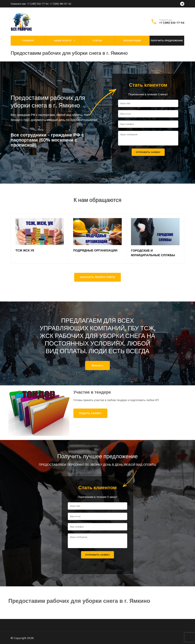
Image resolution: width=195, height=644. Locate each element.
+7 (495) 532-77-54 (38, 4)
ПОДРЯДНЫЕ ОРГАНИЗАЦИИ (95, 250)
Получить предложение (167, 41)
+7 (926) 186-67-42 (60, 4)
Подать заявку (90, 413)
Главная (28, 41)
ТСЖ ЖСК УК (25, 250)
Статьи (97, 41)
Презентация (132, 41)
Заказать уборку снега (97, 277)
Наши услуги (63, 41)
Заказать (97, 365)
